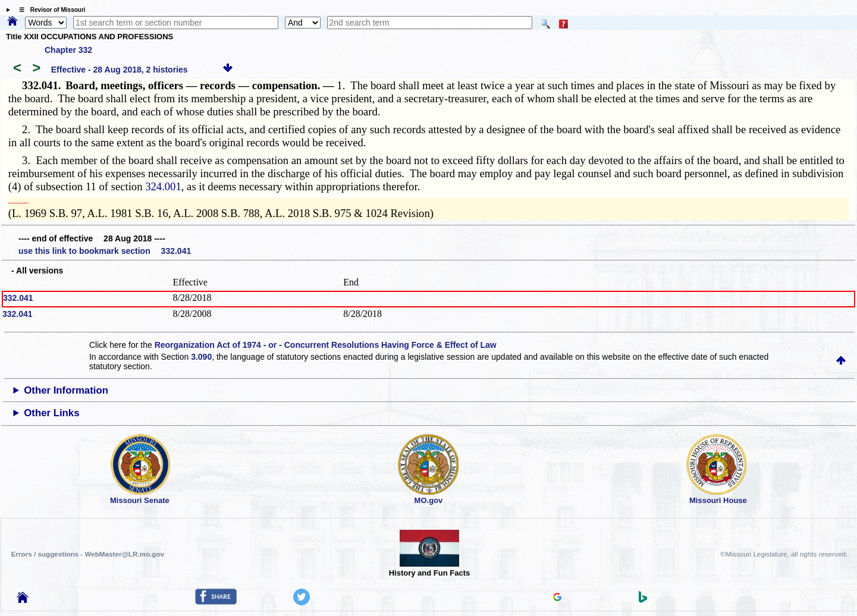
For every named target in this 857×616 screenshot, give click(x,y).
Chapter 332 (68, 50)
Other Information (66, 390)
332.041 (18, 298)
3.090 (201, 357)
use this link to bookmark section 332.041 (105, 251)
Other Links (51, 413)
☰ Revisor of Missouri (49, 10)
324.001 (163, 186)
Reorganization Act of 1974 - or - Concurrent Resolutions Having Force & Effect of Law (326, 345)
